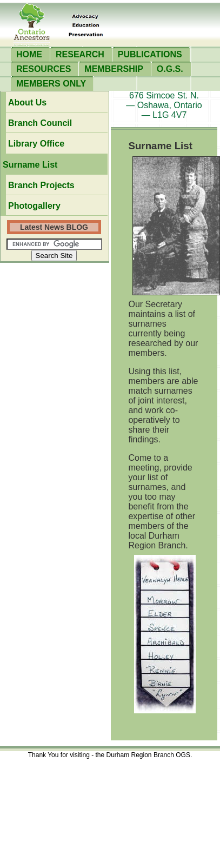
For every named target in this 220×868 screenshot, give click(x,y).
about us (27, 102)
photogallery (34, 206)
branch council (40, 123)
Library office (36, 144)
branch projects (41, 185)
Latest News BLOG (54, 227)
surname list (30, 165)
